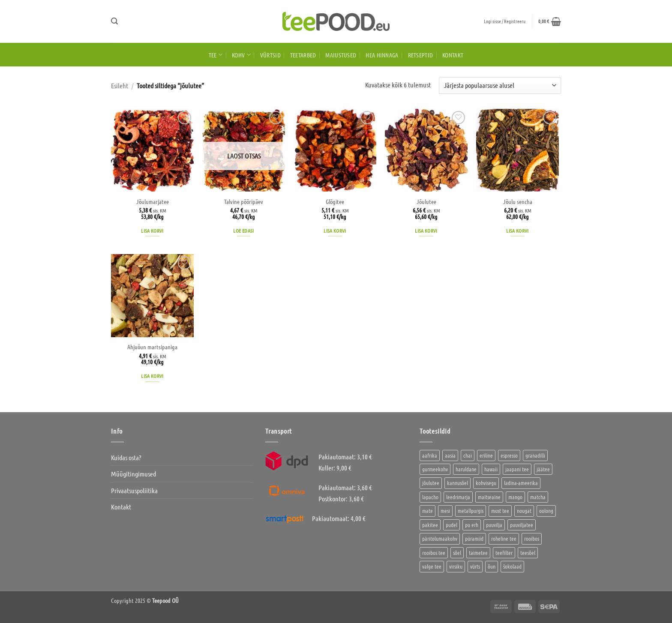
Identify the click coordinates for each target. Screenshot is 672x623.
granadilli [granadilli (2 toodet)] (535, 455)
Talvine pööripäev (244, 201)
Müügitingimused (133, 474)
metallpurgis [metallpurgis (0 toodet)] (471, 511)
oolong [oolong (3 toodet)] (546, 511)
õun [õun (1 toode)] (492, 566)
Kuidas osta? (126, 457)
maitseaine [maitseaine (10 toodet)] (489, 497)
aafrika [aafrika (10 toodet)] (430, 455)
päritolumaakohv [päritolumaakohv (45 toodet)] (440, 538)
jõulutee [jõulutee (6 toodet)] (431, 483)
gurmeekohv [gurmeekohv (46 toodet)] (435, 469)
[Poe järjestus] (500, 85)
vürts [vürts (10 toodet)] (475, 566)
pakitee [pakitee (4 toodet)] (430, 525)
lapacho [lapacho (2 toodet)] (430, 497)
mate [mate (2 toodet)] (427, 511)
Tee (216, 55)
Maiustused (341, 55)
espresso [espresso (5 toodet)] (509, 455)
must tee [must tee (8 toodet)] (500, 511)
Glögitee (335, 201)
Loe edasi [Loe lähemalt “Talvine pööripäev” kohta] (243, 231)
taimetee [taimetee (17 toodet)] (478, 553)
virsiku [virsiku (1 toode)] (456, 566)
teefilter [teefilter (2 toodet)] (504, 553)
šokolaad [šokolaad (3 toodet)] (512, 566)
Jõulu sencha (518, 201)
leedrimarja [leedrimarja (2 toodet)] (458, 497)
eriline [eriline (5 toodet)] (486, 455)
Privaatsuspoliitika (134, 490)
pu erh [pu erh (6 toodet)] (472, 525)
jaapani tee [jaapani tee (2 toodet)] (517, 469)
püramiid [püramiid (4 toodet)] (474, 538)
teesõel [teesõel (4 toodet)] (528, 553)
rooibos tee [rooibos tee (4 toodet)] (434, 553)
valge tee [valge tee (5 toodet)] (432, 566)
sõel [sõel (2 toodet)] (457, 553)
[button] (114, 21)
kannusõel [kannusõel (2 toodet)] (457, 483)
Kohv (241, 55)
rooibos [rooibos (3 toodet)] (532, 538)
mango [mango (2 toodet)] (515, 497)
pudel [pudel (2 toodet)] (451, 525)
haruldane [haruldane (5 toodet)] (466, 469)
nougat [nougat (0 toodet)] (524, 511)
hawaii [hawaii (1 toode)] (491, 469)
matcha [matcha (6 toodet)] (538, 497)
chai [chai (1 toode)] (468, 455)
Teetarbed (303, 55)
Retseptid (421, 55)
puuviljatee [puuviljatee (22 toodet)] (522, 525)
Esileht (120, 85)
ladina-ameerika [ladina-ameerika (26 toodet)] (521, 483)
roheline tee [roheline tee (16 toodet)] (504, 538)
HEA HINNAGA (382, 55)
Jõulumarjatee (153, 201)
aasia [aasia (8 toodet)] (450, 455)
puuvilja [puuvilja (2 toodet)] (494, 525)
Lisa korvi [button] (152, 231)
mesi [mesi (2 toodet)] (445, 511)
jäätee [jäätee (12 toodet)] (543, 469)
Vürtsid (270, 55)
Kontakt (453, 55)
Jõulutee (426, 201)
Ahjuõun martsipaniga (152, 347)
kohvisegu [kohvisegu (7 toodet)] (486, 483)
